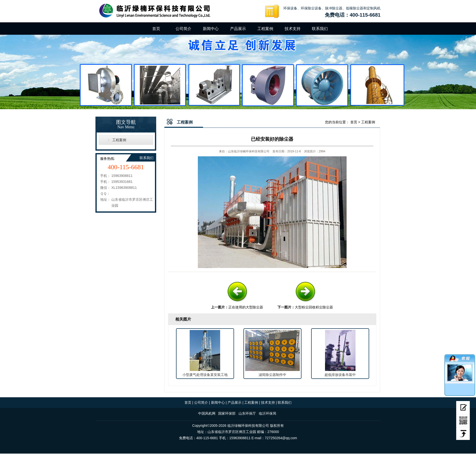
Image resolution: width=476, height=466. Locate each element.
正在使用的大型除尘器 (246, 307)
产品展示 (238, 29)
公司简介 (183, 29)
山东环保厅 (247, 413)
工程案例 (265, 29)
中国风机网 (207, 413)
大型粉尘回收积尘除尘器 (314, 307)
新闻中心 (211, 29)
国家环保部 (227, 413)
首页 (156, 29)
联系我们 (320, 29)
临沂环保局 (268, 413)
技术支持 (293, 29)
